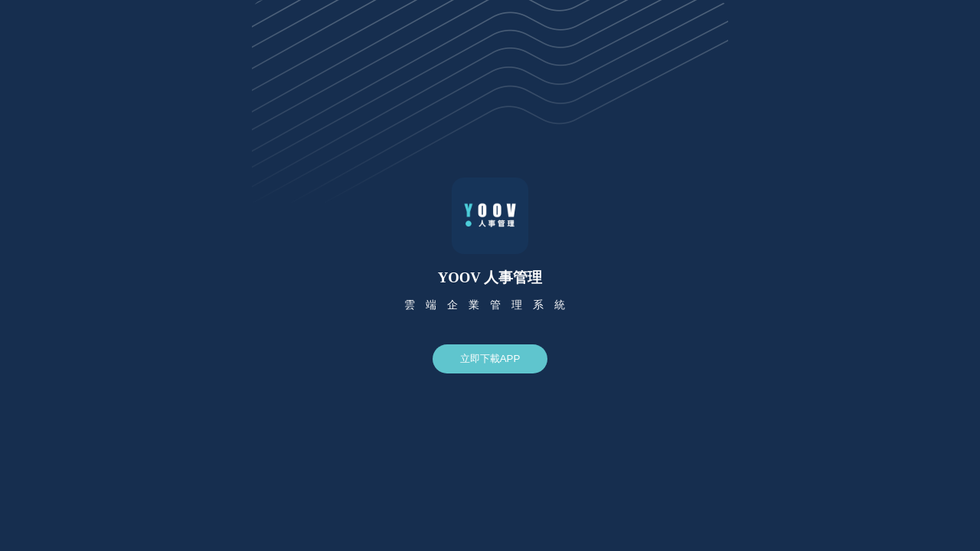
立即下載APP (490, 359)
